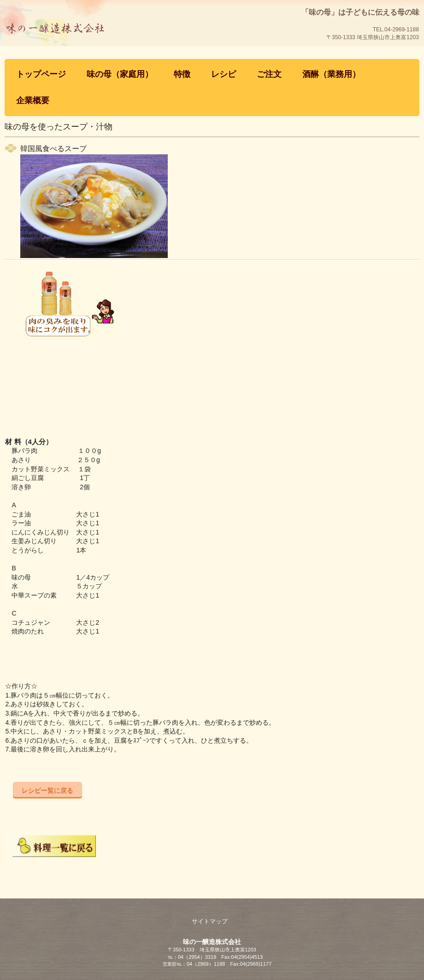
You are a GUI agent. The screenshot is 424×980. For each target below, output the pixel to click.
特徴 (182, 74)
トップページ (41, 74)
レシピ (224, 74)
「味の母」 (76, 48)
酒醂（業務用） (331, 74)
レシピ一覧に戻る (47, 790)
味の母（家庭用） (120, 74)
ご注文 (269, 74)
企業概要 (33, 100)
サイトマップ (210, 921)
